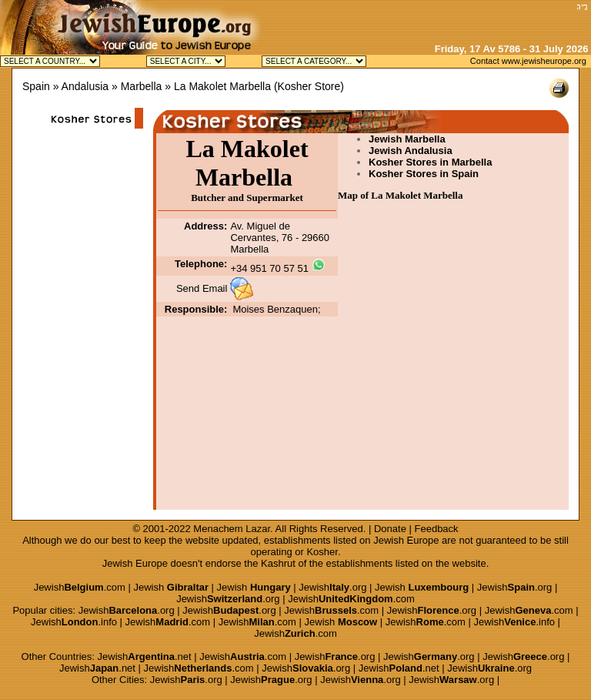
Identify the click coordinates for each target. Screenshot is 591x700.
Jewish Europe (406, 540)
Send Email (202, 288)
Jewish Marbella (407, 139)
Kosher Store (309, 86)
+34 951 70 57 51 (269, 268)
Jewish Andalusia (411, 151)
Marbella (142, 86)
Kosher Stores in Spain (424, 174)
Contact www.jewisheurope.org (528, 61)
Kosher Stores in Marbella (430, 162)
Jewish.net (145, 656)
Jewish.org (332, 587)
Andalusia (85, 86)
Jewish (171, 587)
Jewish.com (80, 587)
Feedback (437, 529)
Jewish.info (74, 622)
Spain (36, 86)
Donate (390, 529)
